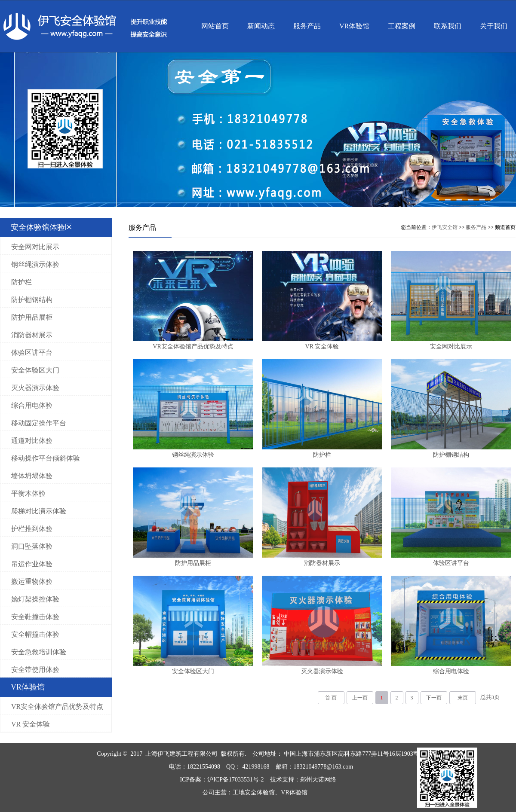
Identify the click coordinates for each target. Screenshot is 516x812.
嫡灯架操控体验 (35, 599)
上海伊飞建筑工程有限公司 (181, 754)
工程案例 (402, 26)
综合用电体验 (32, 405)
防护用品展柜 (32, 317)
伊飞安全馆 (445, 227)
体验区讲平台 (32, 353)
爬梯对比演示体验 (39, 511)
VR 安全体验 (31, 724)
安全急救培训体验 (39, 652)
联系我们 (448, 26)
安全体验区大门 (35, 370)
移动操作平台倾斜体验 (46, 458)
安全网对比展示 (35, 247)
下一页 (434, 698)
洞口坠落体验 (32, 546)
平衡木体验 (28, 493)
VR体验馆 (354, 26)
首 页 (331, 698)
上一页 (360, 698)
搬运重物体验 (32, 582)
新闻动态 (261, 26)
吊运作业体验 (32, 564)
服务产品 (307, 26)
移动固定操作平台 (39, 423)
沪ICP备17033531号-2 (235, 780)
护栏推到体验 (32, 529)
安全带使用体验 (35, 670)
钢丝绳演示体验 (35, 264)
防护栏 (21, 282)
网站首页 (215, 26)
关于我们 (494, 26)
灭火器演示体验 (35, 388)
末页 (463, 698)
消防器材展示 (32, 335)
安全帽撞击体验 (35, 634)
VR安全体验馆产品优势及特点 (57, 707)
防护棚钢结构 (32, 300)
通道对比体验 (32, 441)
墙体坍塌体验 (32, 476)
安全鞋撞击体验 (35, 617)
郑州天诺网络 (318, 780)
